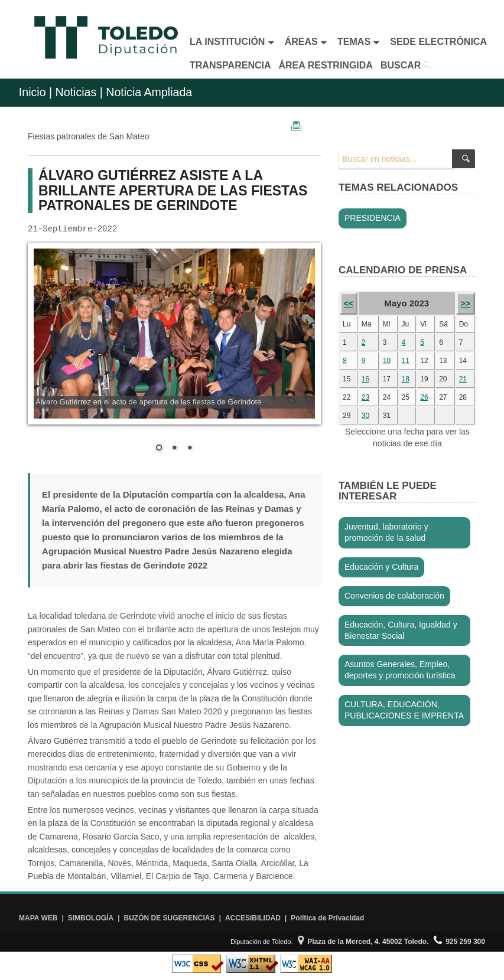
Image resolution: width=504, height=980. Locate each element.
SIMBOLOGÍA (91, 918)
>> (466, 303)
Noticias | (79, 92)
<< (349, 303)
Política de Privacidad (327, 918)
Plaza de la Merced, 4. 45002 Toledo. (363, 942)
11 (406, 361)
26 (424, 397)
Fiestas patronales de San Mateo (88, 136)
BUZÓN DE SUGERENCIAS (170, 918)
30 (365, 416)
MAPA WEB (38, 918)
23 (365, 397)
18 (406, 379)
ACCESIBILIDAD (253, 918)
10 (387, 361)
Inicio (32, 92)
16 (365, 379)
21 (463, 379)
